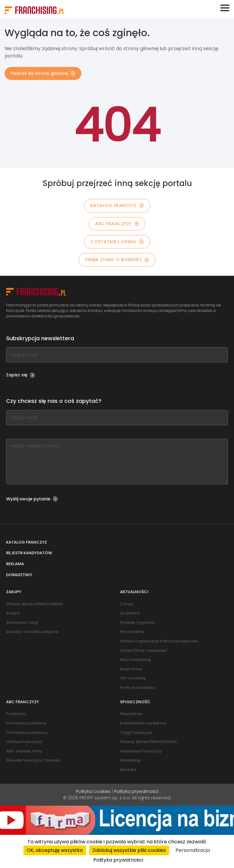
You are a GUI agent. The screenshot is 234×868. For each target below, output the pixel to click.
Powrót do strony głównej (43, 73)
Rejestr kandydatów (29, 553)
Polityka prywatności (136, 791)
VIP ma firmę (133, 678)
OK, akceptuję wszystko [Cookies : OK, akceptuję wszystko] (55, 850)
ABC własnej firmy (24, 751)
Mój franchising (135, 660)
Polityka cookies (93, 791)
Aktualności (134, 592)
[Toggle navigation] (225, 8)
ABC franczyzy (117, 224)
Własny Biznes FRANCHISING (35, 604)
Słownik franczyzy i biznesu (33, 760)
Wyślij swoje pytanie (32, 499)
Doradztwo (19, 575)
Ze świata (130, 613)
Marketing (130, 760)
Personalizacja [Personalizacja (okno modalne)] (193, 850)
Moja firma (131, 669)
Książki (13, 613)
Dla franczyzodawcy (27, 733)
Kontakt (128, 770)
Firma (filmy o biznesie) (117, 260)
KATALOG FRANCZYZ (117, 206)
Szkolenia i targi (22, 622)
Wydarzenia (132, 632)
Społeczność (135, 702)
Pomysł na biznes (137, 688)
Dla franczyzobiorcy (27, 723)
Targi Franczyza (136, 733)
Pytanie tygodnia (137, 622)
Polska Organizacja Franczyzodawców (159, 641)
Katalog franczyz (27, 542)
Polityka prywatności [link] (118, 860)
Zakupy (14, 592)
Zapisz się (20, 375)
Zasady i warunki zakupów (32, 632)
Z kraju (127, 604)
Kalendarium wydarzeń (143, 723)
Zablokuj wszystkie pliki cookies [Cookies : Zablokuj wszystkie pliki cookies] (129, 850)
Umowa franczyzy (24, 742)
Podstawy (16, 714)
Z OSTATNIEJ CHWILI (117, 242)
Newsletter (131, 714)
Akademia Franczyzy (141, 751)
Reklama (15, 564)
